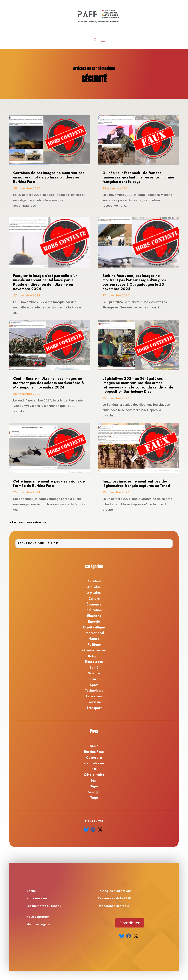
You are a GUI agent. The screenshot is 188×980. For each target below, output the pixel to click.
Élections (94, 616)
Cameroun (94, 758)
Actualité (94, 587)
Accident (94, 581)
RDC (94, 769)
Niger (94, 786)
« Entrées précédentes (28, 522)
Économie (94, 604)
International (94, 633)
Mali (94, 780)
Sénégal (94, 792)
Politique (94, 645)
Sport (94, 685)
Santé (94, 667)
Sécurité (94, 679)
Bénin (94, 746)
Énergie (94, 622)
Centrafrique (94, 763)
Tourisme (94, 702)
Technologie (94, 690)
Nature (94, 639)
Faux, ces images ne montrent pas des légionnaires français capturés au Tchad (137, 484)
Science (94, 673)
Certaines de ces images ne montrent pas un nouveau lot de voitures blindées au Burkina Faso (49, 177)
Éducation (94, 610)
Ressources (94, 662)
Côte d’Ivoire (94, 775)
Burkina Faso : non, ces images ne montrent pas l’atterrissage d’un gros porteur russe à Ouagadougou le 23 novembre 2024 (134, 282)
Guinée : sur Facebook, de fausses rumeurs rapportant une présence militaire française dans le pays (138, 177)
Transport (94, 708)
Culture (94, 599)
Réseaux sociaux (94, 650)
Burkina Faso (94, 752)
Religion (94, 656)
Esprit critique (94, 627)
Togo (94, 798)
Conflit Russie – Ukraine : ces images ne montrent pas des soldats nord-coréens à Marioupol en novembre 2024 (48, 383)
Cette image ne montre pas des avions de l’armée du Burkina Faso (49, 484)
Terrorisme (94, 696)
